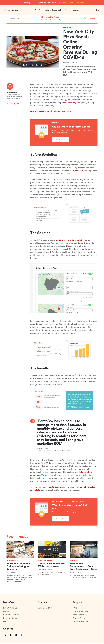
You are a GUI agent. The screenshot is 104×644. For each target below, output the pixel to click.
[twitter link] (11, 636)
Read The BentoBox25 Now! (73, 3)
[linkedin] (15, 105)
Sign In (98, 10)
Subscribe (91, 20)
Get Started (61, 141)
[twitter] (8, 105)
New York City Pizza (79, 172)
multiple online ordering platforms (71, 241)
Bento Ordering (56, 488)
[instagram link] (5, 636)
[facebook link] (22, 636)
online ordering (69, 104)
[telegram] (18, 105)
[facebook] (11, 105)
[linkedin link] (16, 636)
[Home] (11, 10)
